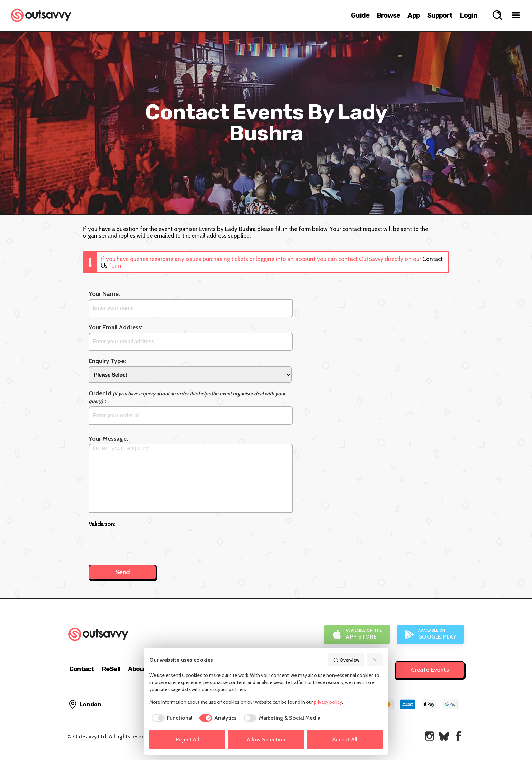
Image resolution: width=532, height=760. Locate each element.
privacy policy (328, 702)
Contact (82, 669)
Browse (389, 15)
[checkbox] (171, 718)
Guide (360, 15)
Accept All (345, 739)
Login (469, 15)
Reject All (187, 739)
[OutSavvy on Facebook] (459, 736)
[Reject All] (375, 660)
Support (440, 15)
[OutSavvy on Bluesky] (444, 736)
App (413, 15)
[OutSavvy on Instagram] (429, 736)
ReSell (111, 669)
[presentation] (140, 543)
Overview (346, 660)
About (137, 669)
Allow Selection (266, 739)
